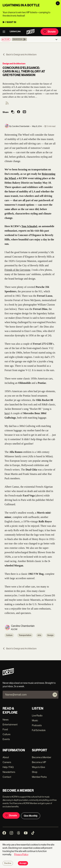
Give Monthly (31, 816)
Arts (39, 635)
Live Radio (37, 716)
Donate (49, 32)
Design (50, 635)
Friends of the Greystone (17, 270)
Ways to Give (38, 767)
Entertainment (10, 724)
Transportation (25, 635)
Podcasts (37, 725)
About (6, 757)
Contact (7, 777)
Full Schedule (39, 730)
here (7, 413)
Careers (7, 762)
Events (6, 739)
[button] (19, 39)
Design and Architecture (14, 64)
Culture (9, 635)
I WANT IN (11, 22)
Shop (35, 772)
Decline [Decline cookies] (8, 863)
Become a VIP (39, 762)
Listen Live (15, 31)
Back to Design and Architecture (20, 55)
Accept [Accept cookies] (23, 863)
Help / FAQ (8, 767)
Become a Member (42, 757)
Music (35, 720)
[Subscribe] (55, 695)
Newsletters (9, 772)
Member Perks (39, 777)
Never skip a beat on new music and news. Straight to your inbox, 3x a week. (29, 685)
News (6, 720)
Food (5, 729)
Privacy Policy (21, 854)
